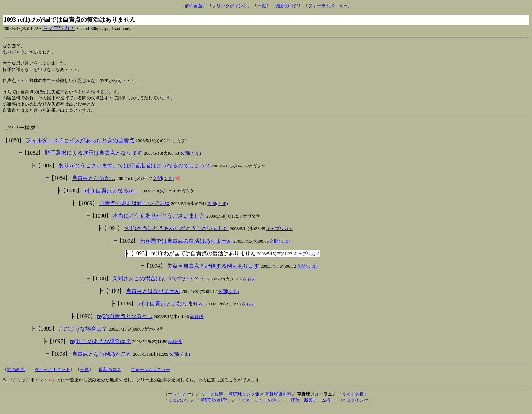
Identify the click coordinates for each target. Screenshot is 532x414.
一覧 (262, 6)
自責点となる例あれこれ (102, 360)
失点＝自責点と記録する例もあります (213, 272)
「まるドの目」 (353, 400)
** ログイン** (354, 406)
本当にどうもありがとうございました (159, 222)
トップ (179, 400)
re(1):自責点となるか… (111, 197)
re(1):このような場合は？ (100, 347)
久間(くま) (191, 159)
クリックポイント (230, 6)
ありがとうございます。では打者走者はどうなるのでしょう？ (134, 172)
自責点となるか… (94, 184)
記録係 (197, 323)
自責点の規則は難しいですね (134, 209)
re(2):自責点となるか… (125, 322)
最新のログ (287, 6)
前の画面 (193, 6)
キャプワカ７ (59, 28)
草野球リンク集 (244, 400)
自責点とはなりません (153, 297)
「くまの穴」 (177, 406)
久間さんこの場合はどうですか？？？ (158, 285)
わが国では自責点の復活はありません (186, 247)
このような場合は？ (83, 335)
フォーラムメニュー (328, 6)
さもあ (249, 285)
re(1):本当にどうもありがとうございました (176, 234)
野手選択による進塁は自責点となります (94, 159)
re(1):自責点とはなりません (171, 310)
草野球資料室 (278, 400)
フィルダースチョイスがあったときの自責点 (80, 146)
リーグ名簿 (212, 400)
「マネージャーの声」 (259, 406)
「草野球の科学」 (214, 406)
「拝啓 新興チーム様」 (311, 406)
